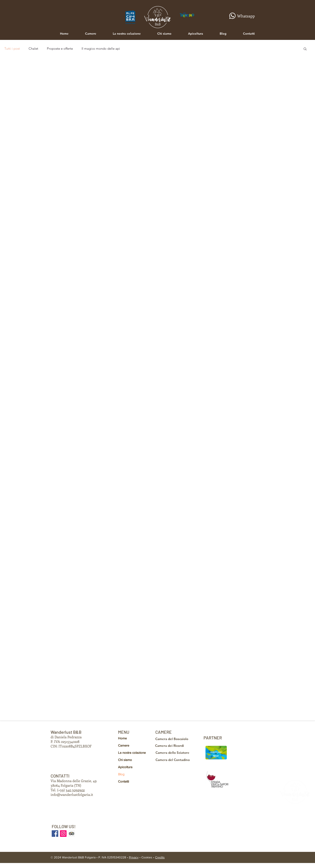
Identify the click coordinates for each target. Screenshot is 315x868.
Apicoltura (125, 767)
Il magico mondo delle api (101, 49)
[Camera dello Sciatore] (174, 752)
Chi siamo (125, 760)
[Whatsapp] (240, 16)
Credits (160, 857)
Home (122, 738)
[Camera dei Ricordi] (172, 745)
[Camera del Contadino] (174, 760)
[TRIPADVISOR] (72, 834)
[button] (305, 49)
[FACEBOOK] (55, 834)
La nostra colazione (132, 753)
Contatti (123, 781)
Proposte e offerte (60, 49)
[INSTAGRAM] (63, 834)
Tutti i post (12, 49)
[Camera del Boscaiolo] (173, 739)
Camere (124, 745)
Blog (121, 774)
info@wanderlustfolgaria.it (72, 794)
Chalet (33, 49)
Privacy (134, 857)
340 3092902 (75, 790)
